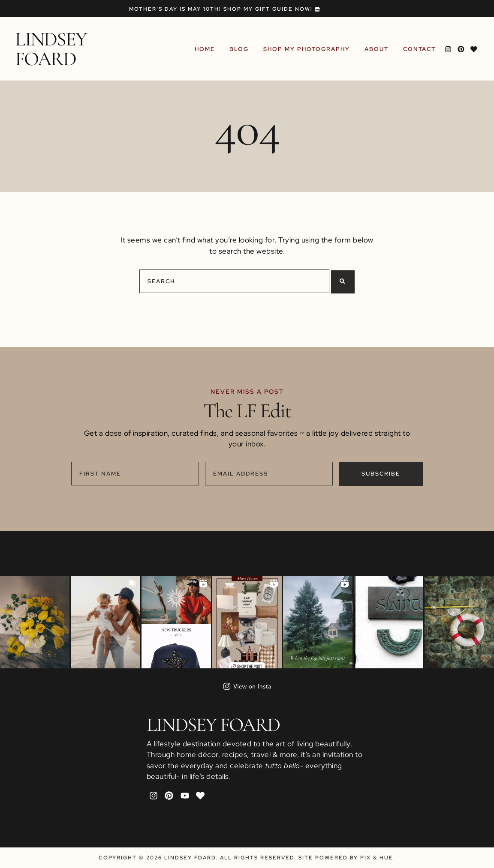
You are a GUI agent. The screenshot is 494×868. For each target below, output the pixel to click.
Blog (240, 49)
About (378, 49)
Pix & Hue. (378, 858)
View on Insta (247, 686)
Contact (421, 49)
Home (206, 49)
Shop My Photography (308, 49)
